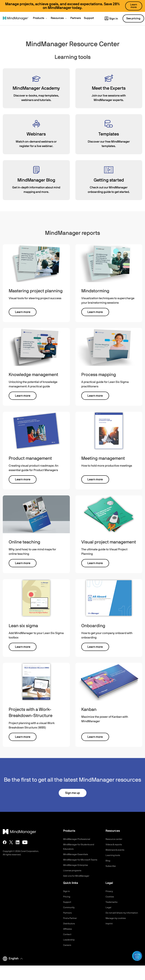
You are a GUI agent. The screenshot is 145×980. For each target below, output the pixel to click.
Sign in (111, 19)
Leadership (70, 944)
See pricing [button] (133, 18)
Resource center (115, 839)
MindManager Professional (79, 839)
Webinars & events (116, 850)
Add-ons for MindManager (79, 880)
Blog (108, 861)
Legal (109, 912)
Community (70, 912)
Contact (68, 939)
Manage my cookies (117, 927)
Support (68, 906)
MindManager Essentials (77, 854)
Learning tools (114, 855)
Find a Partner (71, 923)
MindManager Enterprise (78, 870)
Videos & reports (115, 845)
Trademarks (112, 906)
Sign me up (72, 793)
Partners (68, 917)
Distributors (70, 928)
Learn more (23, 312)
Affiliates (68, 933)
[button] (40, 19)
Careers (68, 950)
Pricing (67, 901)
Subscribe (111, 866)
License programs (74, 875)
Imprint (110, 932)
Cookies (110, 901)
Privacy (110, 896)
